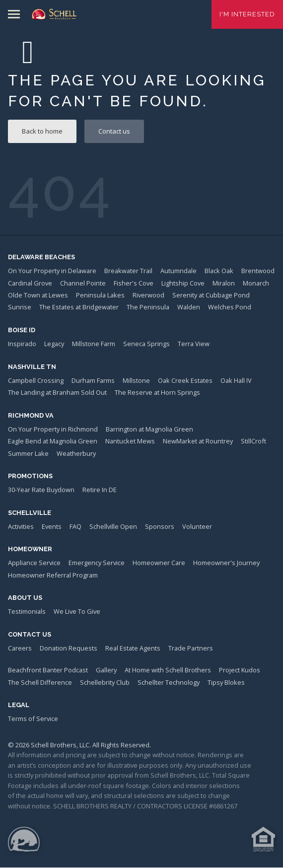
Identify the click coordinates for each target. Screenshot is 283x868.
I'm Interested (247, 14)
